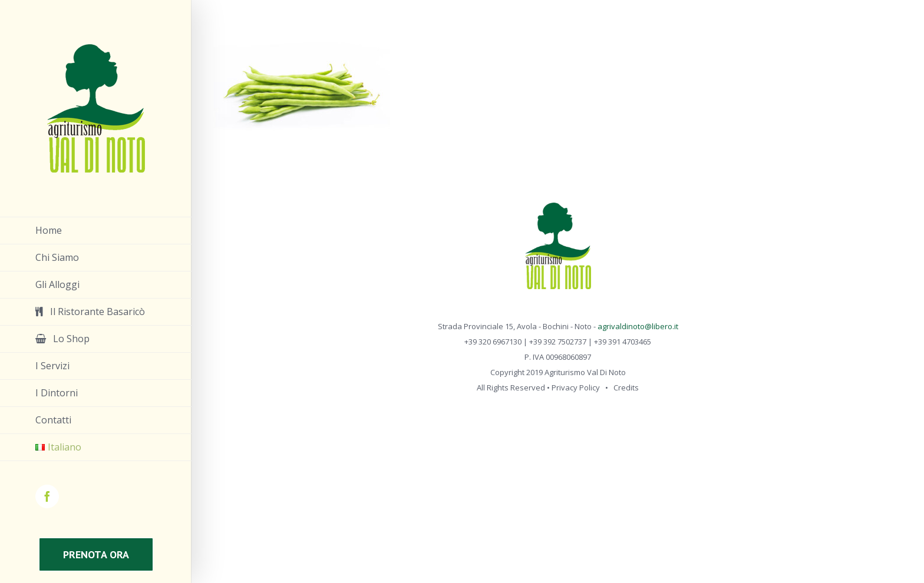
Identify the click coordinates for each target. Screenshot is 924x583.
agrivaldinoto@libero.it (638, 326)
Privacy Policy (576, 387)
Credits (626, 387)
